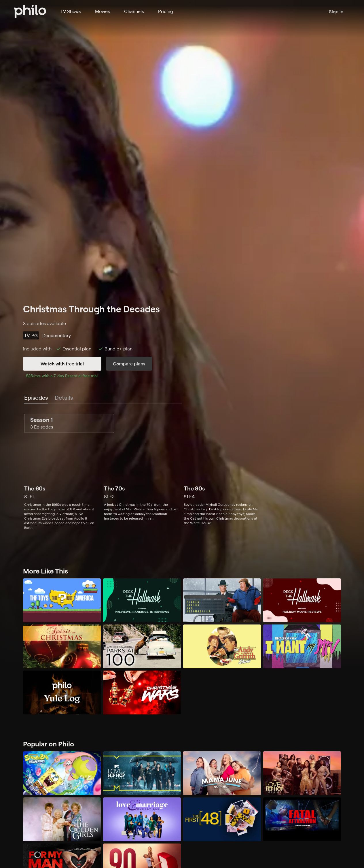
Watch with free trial (62, 364)
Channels (134, 11)
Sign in (336, 12)
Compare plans (129, 364)
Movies (102, 11)
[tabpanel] (182, 472)
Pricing (166, 11)
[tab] (36, 398)
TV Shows (71, 11)
